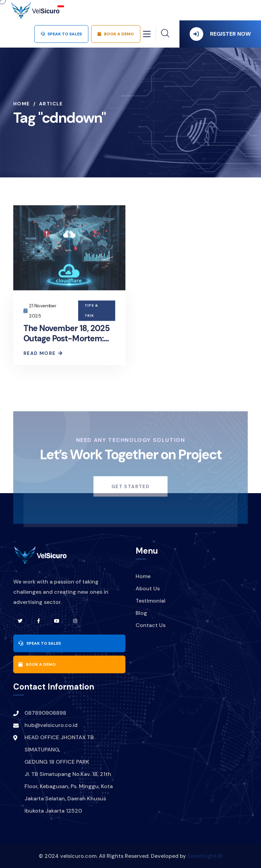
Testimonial (151, 601)
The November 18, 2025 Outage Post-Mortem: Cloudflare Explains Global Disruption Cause (68, 344)
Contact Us (151, 625)
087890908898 (45, 713)
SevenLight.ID (205, 856)
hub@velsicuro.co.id (51, 725)
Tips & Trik (91, 311)
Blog (141, 613)
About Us (148, 588)
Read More (43, 354)
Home (22, 104)
